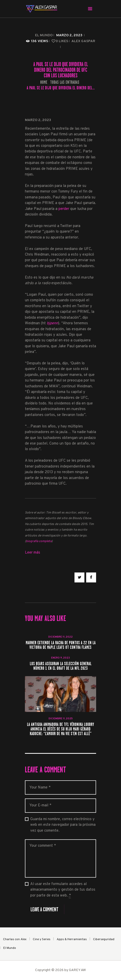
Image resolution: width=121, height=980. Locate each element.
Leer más (33, 553)
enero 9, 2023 (60, 658)
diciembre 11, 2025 (61, 719)
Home (44, 82)
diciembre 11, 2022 (60, 637)
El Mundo (44, 35)
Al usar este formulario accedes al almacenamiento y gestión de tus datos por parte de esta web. (63, 890)
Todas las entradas (65, 82)
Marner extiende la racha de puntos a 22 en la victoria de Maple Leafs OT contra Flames (61, 645)
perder (64, 209)
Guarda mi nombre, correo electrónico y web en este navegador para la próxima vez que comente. (63, 825)
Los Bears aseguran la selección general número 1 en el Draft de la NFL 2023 (61, 666)
